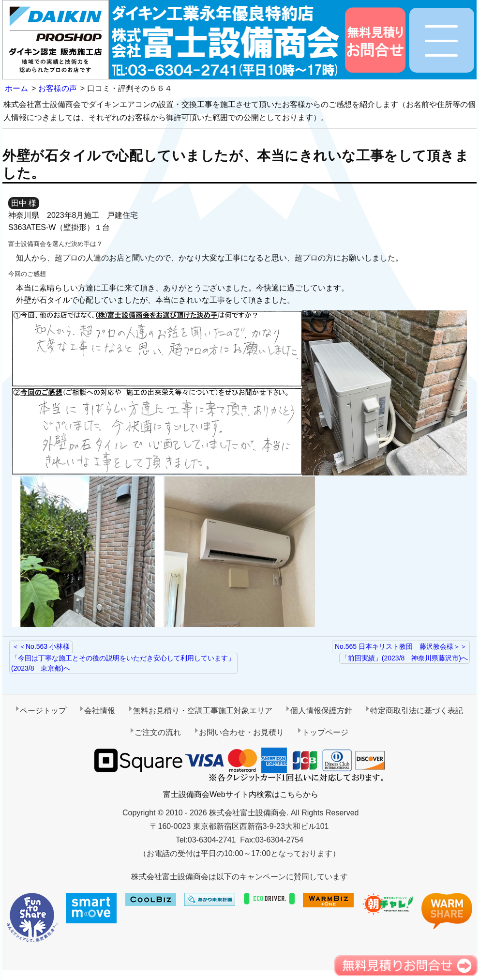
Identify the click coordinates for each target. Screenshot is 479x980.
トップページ (325, 732)
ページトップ (43, 711)
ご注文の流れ (158, 732)
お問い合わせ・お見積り (241, 732)
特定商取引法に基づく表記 (417, 711)
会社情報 (100, 711)
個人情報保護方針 (321, 711)
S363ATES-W (32, 227)
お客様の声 (58, 88)
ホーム (16, 88)
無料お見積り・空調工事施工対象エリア (203, 711)
